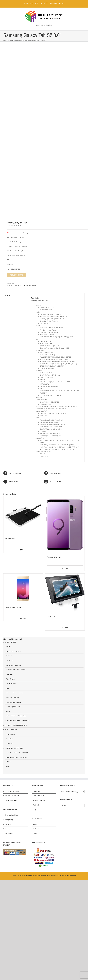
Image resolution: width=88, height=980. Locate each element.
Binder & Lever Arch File (14, 651)
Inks (7, 688)
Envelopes (9, 674)
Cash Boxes (10, 660)
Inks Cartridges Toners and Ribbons (17, 757)
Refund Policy (9, 824)
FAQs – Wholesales (11, 800)
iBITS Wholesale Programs (13, 791)
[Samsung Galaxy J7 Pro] (23, 589)
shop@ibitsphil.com (57, 3)
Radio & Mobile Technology (22, 285)
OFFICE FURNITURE (11, 730)
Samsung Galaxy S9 (54, 557)
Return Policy (9, 833)
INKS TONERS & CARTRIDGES (14, 748)
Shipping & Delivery (39, 800)
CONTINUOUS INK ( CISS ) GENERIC (17, 753)
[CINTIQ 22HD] (65, 593)
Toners (8, 766)
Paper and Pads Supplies (13, 702)
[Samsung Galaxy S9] (65, 525)
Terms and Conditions (11, 815)
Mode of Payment (38, 796)
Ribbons (9, 762)
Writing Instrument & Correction (16, 716)
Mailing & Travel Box (13, 697)
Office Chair (10, 739)
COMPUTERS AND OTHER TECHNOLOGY (17, 721)
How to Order (37, 791)
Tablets (33, 285)
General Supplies (11, 684)
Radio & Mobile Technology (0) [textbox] (72, 792)
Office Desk (10, 743)
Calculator (9, 656)
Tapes (8, 711)
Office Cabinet (10, 734)
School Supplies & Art (13, 707)
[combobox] (72, 792)
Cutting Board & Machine (14, 665)
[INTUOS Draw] (23, 515)
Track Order (36, 805)
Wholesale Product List (12, 796)
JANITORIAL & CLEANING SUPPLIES (16, 725)
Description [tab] (7, 296)
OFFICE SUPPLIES (10, 642)
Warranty (7, 829)
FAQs (35, 810)
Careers (35, 833)
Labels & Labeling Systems (14, 693)
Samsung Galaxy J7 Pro (13, 607)
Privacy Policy (9, 820)
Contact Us (36, 829)
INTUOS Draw (10, 539)
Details (24, 550)
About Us (36, 824)
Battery (8, 647)
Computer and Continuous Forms (16, 670)
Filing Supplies (11, 679)
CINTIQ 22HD (51, 617)
